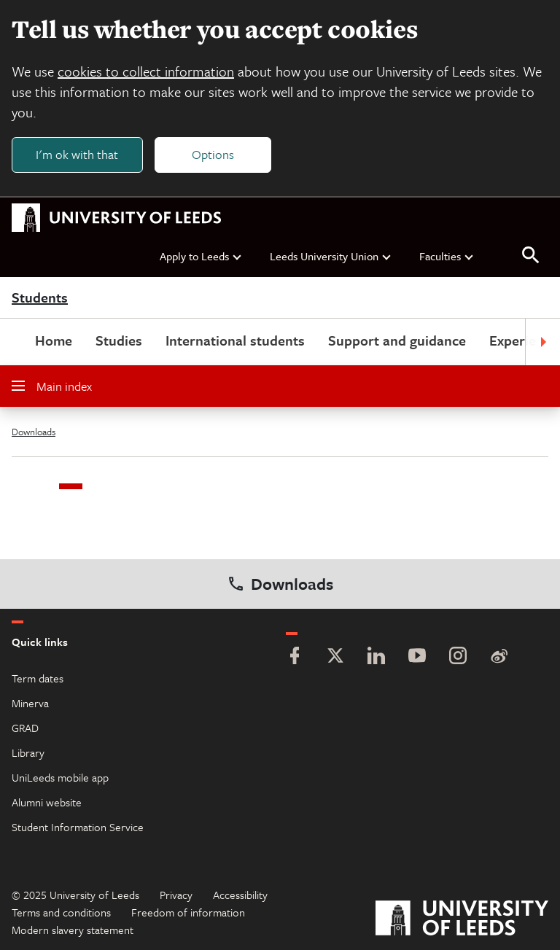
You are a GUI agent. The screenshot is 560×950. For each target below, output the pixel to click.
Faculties (447, 256)
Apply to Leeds (201, 256)
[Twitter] (335, 657)
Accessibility (240, 895)
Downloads (34, 432)
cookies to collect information (146, 71)
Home (54, 340)
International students (235, 340)
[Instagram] (458, 657)
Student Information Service (78, 827)
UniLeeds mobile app (60, 777)
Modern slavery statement (73, 930)
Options (213, 154)
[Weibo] (499, 657)
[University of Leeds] (462, 920)
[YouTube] (417, 657)
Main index (52, 386)
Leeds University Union (331, 256)
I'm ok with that (77, 154)
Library (28, 752)
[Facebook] (295, 657)
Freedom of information (188, 912)
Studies (119, 340)
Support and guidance (397, 340)
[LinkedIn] (376, 657)
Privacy (176, 895)
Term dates (38, 678)
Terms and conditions (61, 912)
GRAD (25, 728)
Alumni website (47, 802)
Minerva (30, 703)
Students (40, 297)
